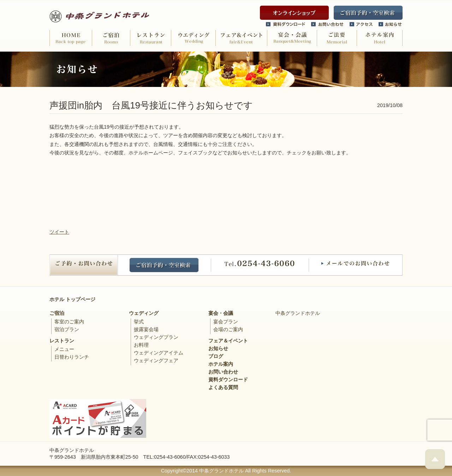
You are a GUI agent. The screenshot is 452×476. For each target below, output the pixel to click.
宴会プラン (226, 322)
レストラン (62, 341)
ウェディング (144, 313)
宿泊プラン (67, 329)
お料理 (141, 345)
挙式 (139, 322)
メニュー (64, 349)
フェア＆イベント (228, 341)
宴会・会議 (221, 313)
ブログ (216, 356)
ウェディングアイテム (159, 353)
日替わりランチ (72, 357)
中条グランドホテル (298, 313)
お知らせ (218, 348)
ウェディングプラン (156, 337)
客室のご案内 (69, 322)
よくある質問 (223, 387)
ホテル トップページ (72, 299)
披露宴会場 (146, 329)
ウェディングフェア (156, 360)
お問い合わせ (223, 372)
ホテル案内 (221, 364)
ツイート (59, 232)
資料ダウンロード (228, 380)
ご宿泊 (57, 313)
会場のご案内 (228, 329)
